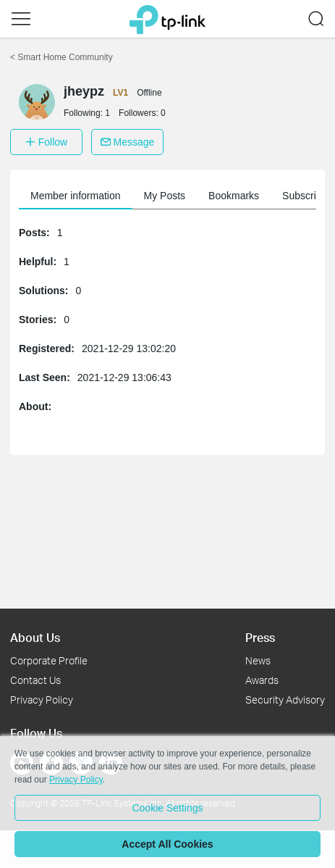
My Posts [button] (165, 196)
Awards (262, 680)
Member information (76, 196)
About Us (35, 637)
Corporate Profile (49, 660)
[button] (21, 19)
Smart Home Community (62, 57)
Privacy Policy (42, 700)
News (258, 660)
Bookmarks (234, 196)
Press (260, 637)
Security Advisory (285, 700)
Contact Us (35, 680)
